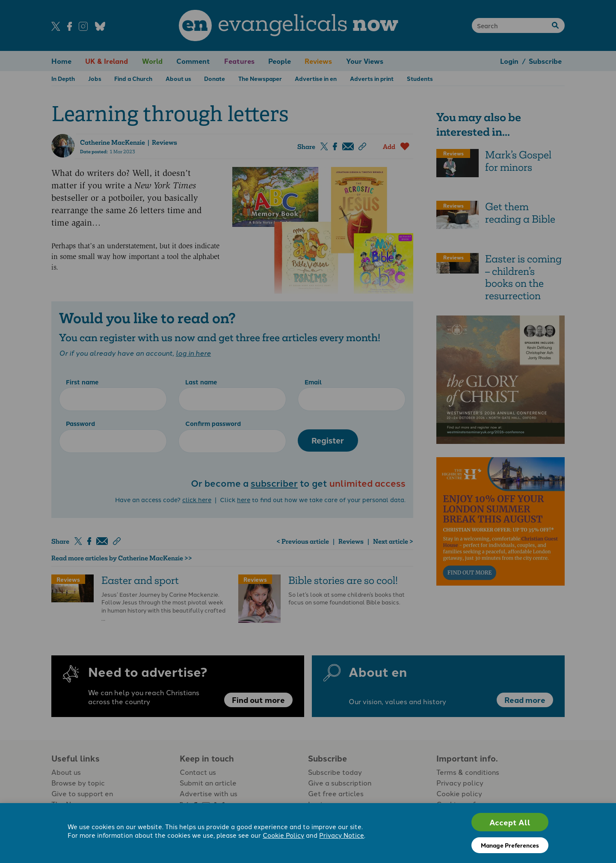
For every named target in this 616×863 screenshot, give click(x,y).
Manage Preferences (510, 845)
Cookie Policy (283, 835)
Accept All (510, 822)
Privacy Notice (342, 835)
